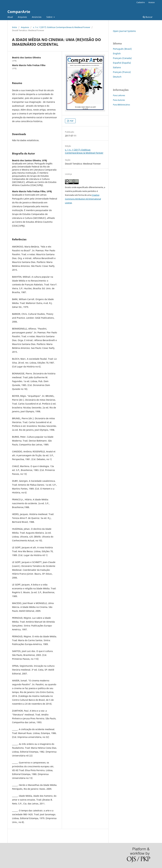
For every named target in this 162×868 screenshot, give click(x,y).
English (117, 53)
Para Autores (119, 100)
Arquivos (22, 17)
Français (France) (122, 72)
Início (15, 27)
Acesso (152, 2)
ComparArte (19, 12)
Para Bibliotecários (121, 105)
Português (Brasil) (122, 49)
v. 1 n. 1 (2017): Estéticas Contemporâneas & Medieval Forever (62, 27)
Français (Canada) (122, 58)
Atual (10, 17)
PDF (71, 121)
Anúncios (37, 17)
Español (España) (122, 63)
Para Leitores (119, 95)
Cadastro (141, 2)
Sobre (50, 17)
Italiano (117, 67)
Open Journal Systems (124, 31)
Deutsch (117, 77)
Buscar (148, 17)
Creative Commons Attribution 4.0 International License (83, 199)
